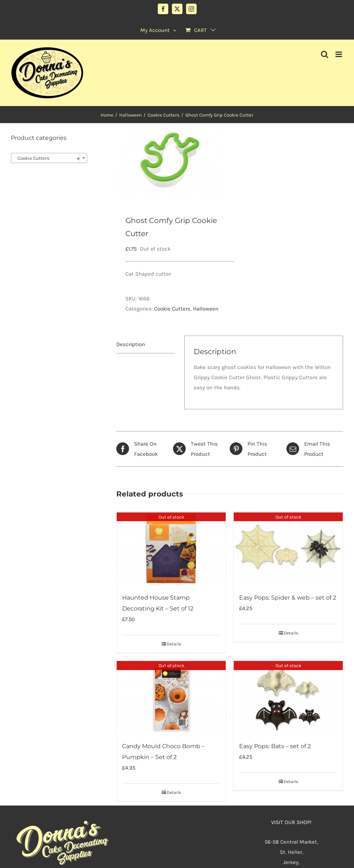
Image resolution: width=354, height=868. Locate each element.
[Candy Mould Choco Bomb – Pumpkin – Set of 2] (171, 697)
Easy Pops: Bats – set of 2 (275, 746)
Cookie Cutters (172, 309)
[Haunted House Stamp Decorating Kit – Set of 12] (171, 549)
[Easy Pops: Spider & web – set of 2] (288, 549)
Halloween (206, 309)
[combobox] (49, 158)
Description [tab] (131, 344)
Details (174, 644)
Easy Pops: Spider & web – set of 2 (288, 598)
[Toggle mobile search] (325, 54)
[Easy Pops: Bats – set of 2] (288, 697)
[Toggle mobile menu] (339, 54)
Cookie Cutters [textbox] (47, 158)
